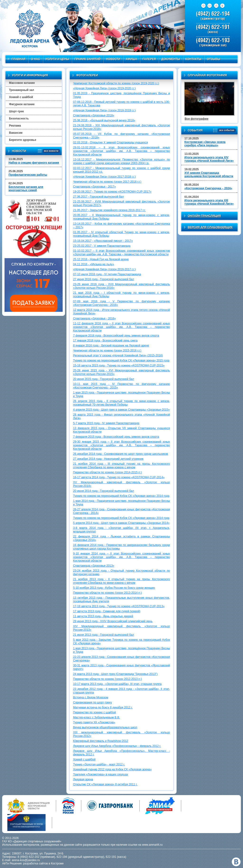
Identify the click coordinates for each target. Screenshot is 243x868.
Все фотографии (196, 119)
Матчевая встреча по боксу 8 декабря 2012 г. (103, 707)
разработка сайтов (36, 863)
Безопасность (19, 119)
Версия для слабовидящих (210, 227)
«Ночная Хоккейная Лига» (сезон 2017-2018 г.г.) (104, 177)
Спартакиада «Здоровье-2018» (94, 115)
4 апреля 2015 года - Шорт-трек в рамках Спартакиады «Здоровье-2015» (121, 410)
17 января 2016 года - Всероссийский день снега (105, 341)
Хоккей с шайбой (84, 759)
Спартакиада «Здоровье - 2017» (94, 187)
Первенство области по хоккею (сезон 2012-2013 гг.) (107, 679)
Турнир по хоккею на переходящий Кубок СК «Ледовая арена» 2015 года (121, 360)
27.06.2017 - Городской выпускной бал (98, 197)
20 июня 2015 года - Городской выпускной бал (104, 379)
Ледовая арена (83, 779)
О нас (35, 59)
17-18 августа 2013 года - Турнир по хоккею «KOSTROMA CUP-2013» (119, 606)
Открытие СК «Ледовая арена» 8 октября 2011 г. (105, 784)
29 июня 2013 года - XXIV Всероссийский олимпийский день (113, 621)
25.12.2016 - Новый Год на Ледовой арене (101, 259)
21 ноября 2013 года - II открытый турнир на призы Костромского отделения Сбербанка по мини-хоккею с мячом (121, 581)
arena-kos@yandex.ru (26, 860)
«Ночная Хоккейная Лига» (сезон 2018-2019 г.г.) (104, 110)
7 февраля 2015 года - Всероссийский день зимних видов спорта (116, 437)
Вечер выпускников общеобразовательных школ (105, 727)
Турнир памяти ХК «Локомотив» (94, 722)
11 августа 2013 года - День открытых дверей (103, 616)
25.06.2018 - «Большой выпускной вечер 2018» (104, 120)
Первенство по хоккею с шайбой (95, 712)
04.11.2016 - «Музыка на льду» (94, 264)
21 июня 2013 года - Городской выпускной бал (104, 635)
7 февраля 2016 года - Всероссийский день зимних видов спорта (116, 336)
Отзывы (214, 59)
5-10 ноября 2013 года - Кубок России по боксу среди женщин (114, 588)
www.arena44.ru (152, 845)
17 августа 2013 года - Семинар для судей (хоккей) (107, 611)
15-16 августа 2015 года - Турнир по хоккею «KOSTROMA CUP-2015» (119, 365)
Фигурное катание (22, 104)
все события (226, 130)
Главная (17, 59)
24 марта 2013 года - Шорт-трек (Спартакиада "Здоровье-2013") (115, 674)
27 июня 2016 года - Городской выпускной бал (104, 279)
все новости (50, 151)
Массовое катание (22, 83)
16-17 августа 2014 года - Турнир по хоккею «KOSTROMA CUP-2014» (119, 477)
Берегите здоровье (23, 140)
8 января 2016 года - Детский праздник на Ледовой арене (111, 346)
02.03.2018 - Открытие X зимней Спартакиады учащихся (110, 142)
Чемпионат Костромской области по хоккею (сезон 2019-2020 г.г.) (116, 83)
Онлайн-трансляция (204, 216)
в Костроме (56, 863)
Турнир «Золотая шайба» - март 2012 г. (99, 764)
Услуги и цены (57, 59)
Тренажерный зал (21, 90)
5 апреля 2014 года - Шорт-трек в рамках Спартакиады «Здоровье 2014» (121, 523)
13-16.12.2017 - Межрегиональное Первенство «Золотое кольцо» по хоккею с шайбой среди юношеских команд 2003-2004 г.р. (121, 161)
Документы (171, 59)
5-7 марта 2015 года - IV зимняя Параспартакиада (106, 423)
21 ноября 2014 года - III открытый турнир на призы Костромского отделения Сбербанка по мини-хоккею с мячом (121, 466)
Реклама (15, 126)
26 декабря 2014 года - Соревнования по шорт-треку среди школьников (121, 454)
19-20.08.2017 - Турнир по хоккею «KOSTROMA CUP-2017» (112, 192)
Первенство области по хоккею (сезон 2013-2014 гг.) (107, 593)
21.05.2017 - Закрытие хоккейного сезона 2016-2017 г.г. (109, 210)
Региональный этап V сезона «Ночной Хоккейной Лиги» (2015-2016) (118, 356)
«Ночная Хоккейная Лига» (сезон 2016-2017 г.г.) (104, 269)
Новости (113, 59)
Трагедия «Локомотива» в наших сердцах (100, 774)
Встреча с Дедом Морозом (91, 697)
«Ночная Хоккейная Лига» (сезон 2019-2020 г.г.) (104, 88)
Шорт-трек (16, 111)
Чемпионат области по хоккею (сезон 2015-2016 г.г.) (107, 351)
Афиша (131, 59)
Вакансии (16, 133)
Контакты (194, 59)
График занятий (88, 59)
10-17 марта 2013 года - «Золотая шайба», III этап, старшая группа (117, 684)
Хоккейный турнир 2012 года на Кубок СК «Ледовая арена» (112, 769)
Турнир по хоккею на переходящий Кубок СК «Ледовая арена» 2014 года (121, 496)
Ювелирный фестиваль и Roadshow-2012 (101, 741)
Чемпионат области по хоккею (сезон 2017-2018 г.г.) (107, 182)
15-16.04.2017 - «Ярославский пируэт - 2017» (103, 241)
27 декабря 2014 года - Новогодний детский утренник (108, 459)
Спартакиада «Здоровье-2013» (94, 566)
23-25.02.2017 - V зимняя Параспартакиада (102, 246)
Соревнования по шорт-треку (92, 702)
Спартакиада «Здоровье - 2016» (94, 318)
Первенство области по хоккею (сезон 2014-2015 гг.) (107, 472)
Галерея (149, 59)
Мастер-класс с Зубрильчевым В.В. (97, 717)
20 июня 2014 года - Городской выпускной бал (104, 491)
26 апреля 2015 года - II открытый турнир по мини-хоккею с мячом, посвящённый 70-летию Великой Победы (121, 403)
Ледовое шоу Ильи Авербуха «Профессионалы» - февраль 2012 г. (117, 746)
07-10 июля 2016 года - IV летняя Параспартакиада (107, 274)
